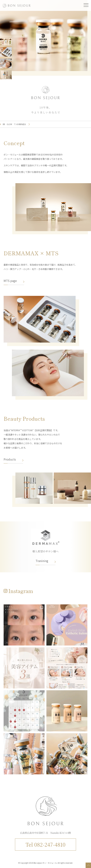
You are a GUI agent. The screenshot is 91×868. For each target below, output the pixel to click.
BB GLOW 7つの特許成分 (14, 124)
